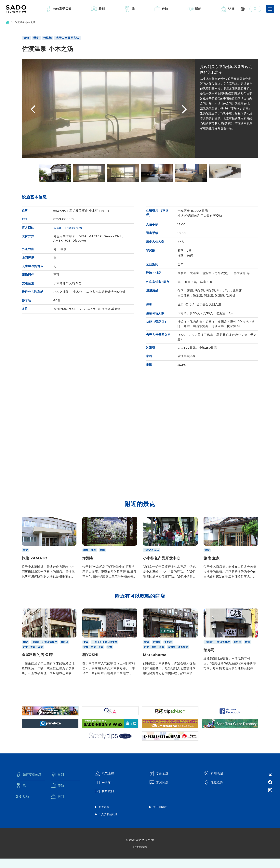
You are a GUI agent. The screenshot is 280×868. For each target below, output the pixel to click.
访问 (232, 9)
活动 (198, 9)
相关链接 (104, 816)
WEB (57, 228)
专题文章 (159, 783)
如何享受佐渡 (62, 9)
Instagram (74, 228)
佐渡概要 (213, 792)
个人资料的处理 (108, 823)
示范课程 (104, 783)
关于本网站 (160, 816)
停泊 (165, 9)
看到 (102, 9)
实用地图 (213, 783)
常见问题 (159, 792)
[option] (109, 108)
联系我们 (104, 801)
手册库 (103, 792)
